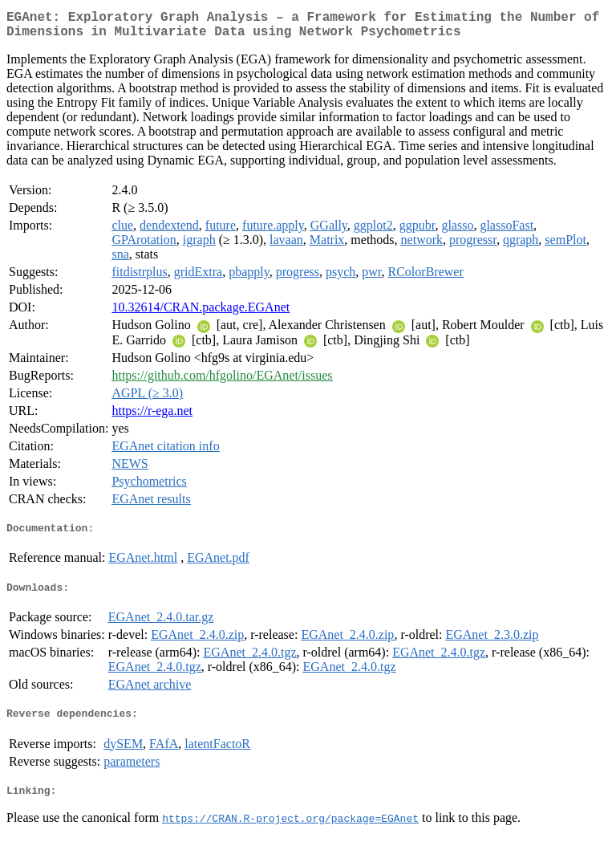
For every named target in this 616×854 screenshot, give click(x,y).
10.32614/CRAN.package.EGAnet (201, 313)
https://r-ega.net (152, 417)
